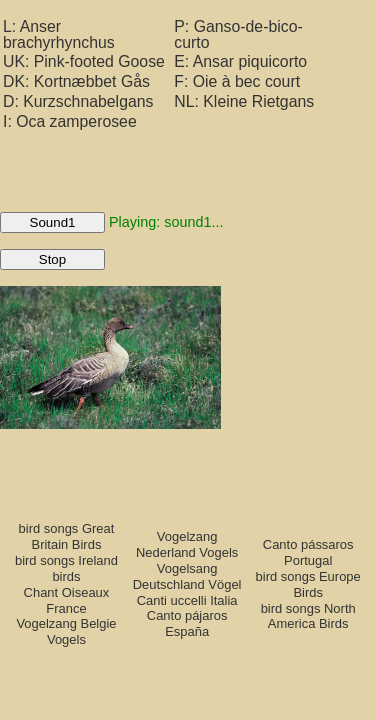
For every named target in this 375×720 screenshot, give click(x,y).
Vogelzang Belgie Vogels (66, 631)
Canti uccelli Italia (187, 600)
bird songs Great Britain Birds (67, 536)
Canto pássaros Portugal (308, 552)
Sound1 (53, 222)
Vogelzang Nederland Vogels (187, 544)
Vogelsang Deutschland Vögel (187, 576)
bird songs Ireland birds (66, 568)
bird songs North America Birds (308, 616)
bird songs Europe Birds (308, 584)
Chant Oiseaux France (67, 600)
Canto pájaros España (187, 623)
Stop (52, 259)
